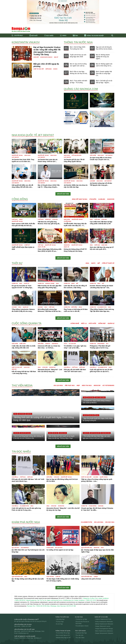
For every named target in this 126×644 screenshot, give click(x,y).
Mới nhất (34, 35)
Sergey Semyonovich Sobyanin (104, 633)
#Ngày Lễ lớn (42, 247)
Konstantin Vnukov (26, 42)
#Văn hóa (55, 219)
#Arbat (96, 577)
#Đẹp (78, 385)
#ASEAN (55, 69)
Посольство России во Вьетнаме (82, 623)
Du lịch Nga (59, 624)
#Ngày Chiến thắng (100, 397)
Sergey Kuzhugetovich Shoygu (104, 629)
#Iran (73, 283)
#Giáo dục (27, 367)
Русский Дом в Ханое (82, 626)
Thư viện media (22, 385)
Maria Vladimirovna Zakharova (104, 631)
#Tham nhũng (92, 506)
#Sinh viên (104, 245)
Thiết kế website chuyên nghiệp (25, 636)
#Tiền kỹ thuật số (108, 263)
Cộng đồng (20, 199)
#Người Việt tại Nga (17, 155)
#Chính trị (15, 283)
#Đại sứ (56, 57)
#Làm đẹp (92, 181)
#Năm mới (36, 57)
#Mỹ (99, 263)
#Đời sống (74, 307)
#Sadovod (111, 199)
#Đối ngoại (48, 69)
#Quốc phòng (104, 477)
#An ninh (14, 307)
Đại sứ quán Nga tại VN (63, 635)
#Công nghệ (75, 323)
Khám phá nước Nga (26, 522)
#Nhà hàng (67, 219)
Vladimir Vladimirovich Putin (103, 619)
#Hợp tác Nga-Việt (39, 69)
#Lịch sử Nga (50, 577)
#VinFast (48, 344)
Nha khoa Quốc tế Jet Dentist (33, 135)
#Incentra (67, 245)
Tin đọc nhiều (21, 452)
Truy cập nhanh (80, 631)
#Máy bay (55, 433)
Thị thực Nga (60, 622)
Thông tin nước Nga (78, 42)
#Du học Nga (110, 522)
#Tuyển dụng (67, 221)
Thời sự (17, 263)
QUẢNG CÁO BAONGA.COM (81, 89)
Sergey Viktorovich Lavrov (103, 626)
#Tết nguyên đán (76, 155)
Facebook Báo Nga (81, 633)
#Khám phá (52, 367)
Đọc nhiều (49, 35)
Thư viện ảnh (80, 635)
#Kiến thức (23, 344)
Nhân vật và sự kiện (101, 617)
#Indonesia (55, 344)
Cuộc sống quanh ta (27, 323)
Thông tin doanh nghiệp (94, 36)
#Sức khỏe (93, 155)
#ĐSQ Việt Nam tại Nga (80, 199)
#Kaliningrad (25, 548)
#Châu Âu (26, 283)
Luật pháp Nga (60, 619)
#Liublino (102, 199)
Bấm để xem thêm (63, 194)
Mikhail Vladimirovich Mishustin (104, 624)
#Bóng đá (48, 219)
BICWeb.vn (37, 638)
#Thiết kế (27, 245)
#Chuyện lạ (67, 367)
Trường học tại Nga (81, 619)
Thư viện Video (80, 638)
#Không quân (63, 433)
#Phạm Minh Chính (106, 433)
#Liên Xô (58, 577)
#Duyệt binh (21, 414)
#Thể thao (15, 219)
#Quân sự (26, 307)
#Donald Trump (50, 283)
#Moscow (97, 385)
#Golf (21, 219)
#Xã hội (85, 415)
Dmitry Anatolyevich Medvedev (104, 622)
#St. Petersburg (108, 385)
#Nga (91, 219)
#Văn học (45, 367)
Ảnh (75, 35)
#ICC (107, 344)
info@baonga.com (23, 633)
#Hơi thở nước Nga (87, 548)
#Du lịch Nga (58, 385)
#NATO (93, 263)
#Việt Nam (97, 219)
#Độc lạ (84, 323)
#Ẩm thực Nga (70, 385)
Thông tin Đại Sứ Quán (63, 631)
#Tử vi (65, 344)
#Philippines (101, 344)
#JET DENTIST (15, 157)
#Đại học (14, 369)
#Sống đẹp (102, 323)
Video (63, 36)
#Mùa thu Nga (87, 385)
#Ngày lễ (66, 247)
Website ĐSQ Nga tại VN (63, 638)
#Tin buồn (93, 199)
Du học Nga (79, 617)
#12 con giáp (72, 344)
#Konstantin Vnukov (46, 57)
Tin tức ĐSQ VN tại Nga (63, 633)
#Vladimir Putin (102, 307)
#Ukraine (101, 506)
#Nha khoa (27, 155)
